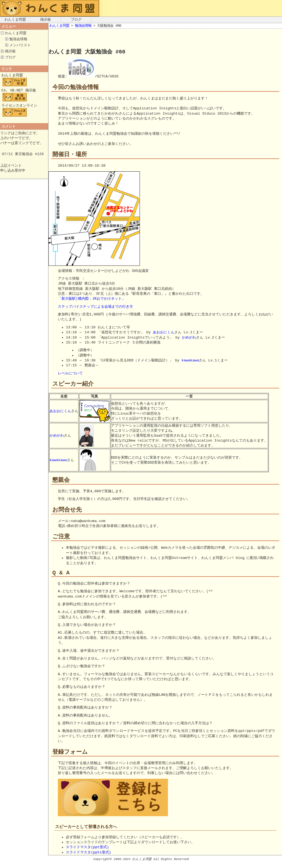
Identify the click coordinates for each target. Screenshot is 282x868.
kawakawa (190, 361)
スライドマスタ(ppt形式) (87, 853)
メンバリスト (20, 46)
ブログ (76, 20)
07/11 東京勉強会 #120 (23, 159)
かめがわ (189, 338)
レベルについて (70, 374)
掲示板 (46, 20)
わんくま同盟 (15, 20)
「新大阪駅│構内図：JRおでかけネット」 (92, 299)
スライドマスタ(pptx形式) (88, 858)
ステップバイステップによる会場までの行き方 (95, 307)
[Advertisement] (113, 40)
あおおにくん (164, 333)
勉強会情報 (18, 40)
